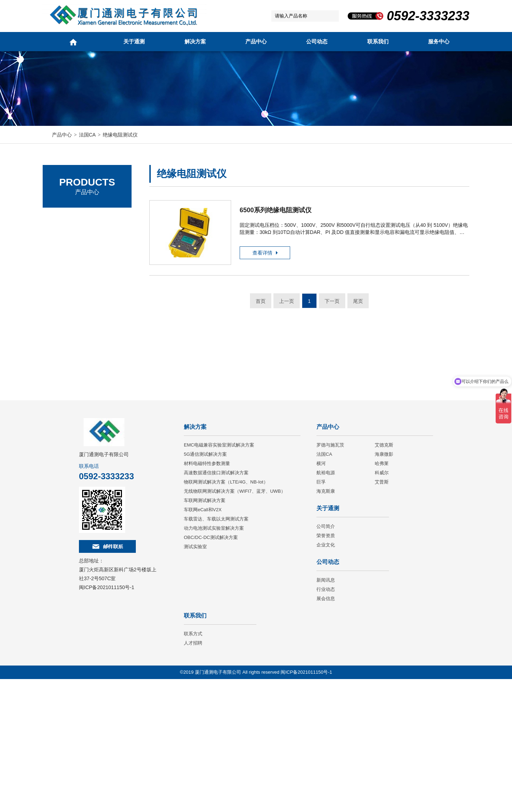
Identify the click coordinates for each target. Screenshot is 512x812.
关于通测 (134, 41)
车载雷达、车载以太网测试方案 (216, 652)
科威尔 (382, 606)
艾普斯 (382, 615)
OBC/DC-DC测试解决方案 (211, 670)
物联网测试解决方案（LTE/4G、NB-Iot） (226, 615)
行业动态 (326, 722)
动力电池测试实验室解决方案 (214, 661)
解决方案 (195, 41)
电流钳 (65, 281)
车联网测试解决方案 (205, 633)
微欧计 (65, 345)
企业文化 (326, 678)
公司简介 (326, 659)
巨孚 (321, 615)
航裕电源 (326, 606)
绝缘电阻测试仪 (120, 135)
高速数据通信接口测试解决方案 (216, 606)
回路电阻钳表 (73, 307)
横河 (321, 596)
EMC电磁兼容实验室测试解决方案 (219, 578)
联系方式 (193, 767)
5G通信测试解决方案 (205, 587)
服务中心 (439, 41)
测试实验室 (195, 680)
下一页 (332, 302)
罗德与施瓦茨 (68, 218)
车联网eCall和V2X (203, 643)
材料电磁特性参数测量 (207, 596)
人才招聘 (193, 776)
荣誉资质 (326, 669)
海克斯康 (326, 624)
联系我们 (378, 41)
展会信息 (326, 731)
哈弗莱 (382, 596)
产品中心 (256, 41)
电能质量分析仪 (75, 320)
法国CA (87, 135)
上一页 (287, 302)
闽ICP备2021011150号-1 (107, 720)
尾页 (358, 302)
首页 (261, 302)
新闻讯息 (326, 713)
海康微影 (384, 587)
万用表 (65, 294)
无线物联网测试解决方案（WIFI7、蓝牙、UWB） (235, 624)
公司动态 (317, 41)
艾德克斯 (62, 238)
